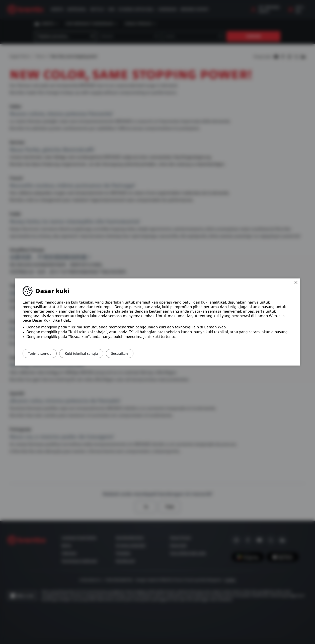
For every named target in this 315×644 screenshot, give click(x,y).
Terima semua (42, 353)
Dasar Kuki (42, 320)
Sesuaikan (131, 353)
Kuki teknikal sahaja (88, 353)
